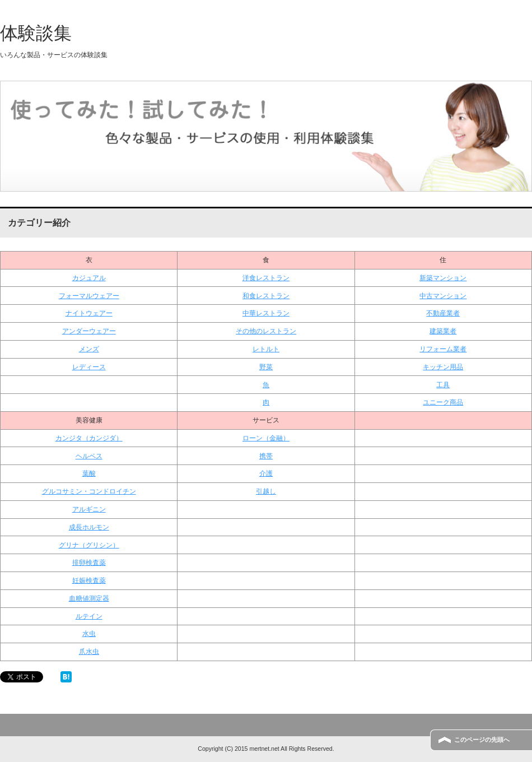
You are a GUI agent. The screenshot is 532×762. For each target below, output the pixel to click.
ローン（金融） (266, 438)
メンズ (89, 349)
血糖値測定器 (89, 598)
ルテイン (89, 616)
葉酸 (89, 473)
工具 (443, 385)
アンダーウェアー (89, 331)
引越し (266, 491)
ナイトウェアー (89, 313)
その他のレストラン (266, 331)
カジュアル (89, 278)
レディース (89, 367)
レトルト (266, 349)
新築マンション (443, 278)
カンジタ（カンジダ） (89, 438)
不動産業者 (443, 313)
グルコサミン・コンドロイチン (89, 491)
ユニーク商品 (443, 402)
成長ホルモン (89, 527)
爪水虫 (89, 652)
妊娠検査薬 (89, 580)
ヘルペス (89, 456)
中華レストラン (266, 313)
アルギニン (89, 509)
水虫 (89, 634)
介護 (266, 473)
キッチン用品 (443, 367)
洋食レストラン (266, 278)
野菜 (266, 367)
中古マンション (443, 296)
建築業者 (443, 331)
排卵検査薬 (89, 563)
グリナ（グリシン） (89, 545)
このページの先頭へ (482, 740)
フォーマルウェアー (89, 296)
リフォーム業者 (443, 349)
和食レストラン (266, 296)
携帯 (266, 456)
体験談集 (36, 33)
